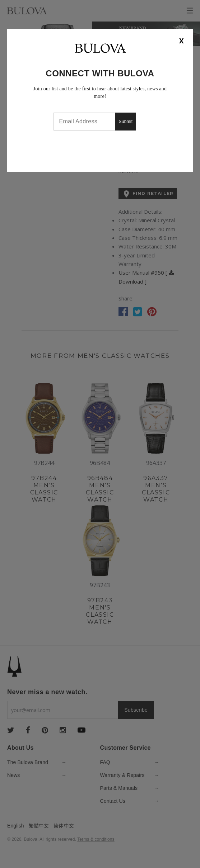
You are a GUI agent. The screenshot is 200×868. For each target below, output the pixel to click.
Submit (126, 122)
